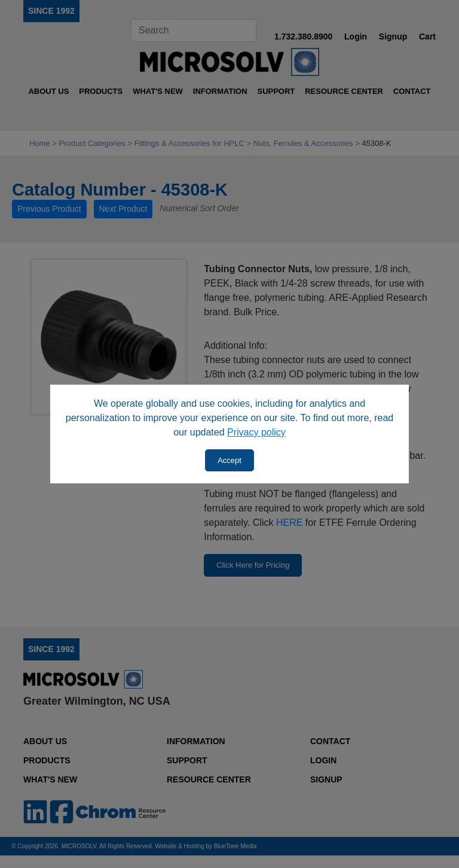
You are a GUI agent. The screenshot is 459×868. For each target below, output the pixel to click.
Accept (229, 460)
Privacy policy (256, 432)
